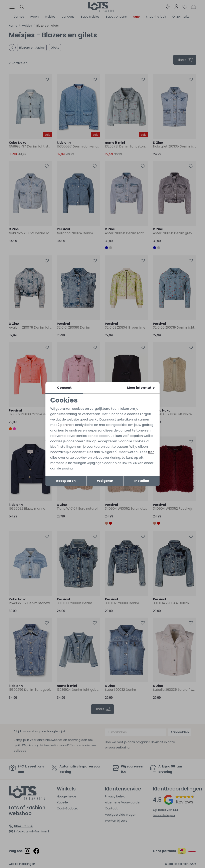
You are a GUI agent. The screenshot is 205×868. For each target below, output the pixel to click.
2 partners (66, 425)
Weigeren (105, 481)
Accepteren (66, 481)
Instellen (142, 481)
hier (151, 452)
